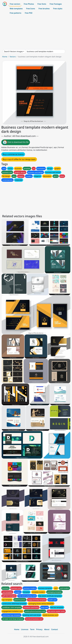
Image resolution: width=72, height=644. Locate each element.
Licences (25, 629)
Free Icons (31, 9)
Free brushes (44, 9)
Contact (55, 629)
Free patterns (15, 13)
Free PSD (29, 13)
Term (32, 629)
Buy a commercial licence (13, 154)
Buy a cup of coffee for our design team (19, 159)
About (47, 629)
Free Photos (29, 4)
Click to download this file (16, 142)
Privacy (39, 629)
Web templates (16, 9)
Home (5, 57)
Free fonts (42, 4)
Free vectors (15, 4)
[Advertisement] (36, 32)
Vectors (13, 57)
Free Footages (56, 4)
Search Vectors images (13, 51)
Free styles (58, 9)
